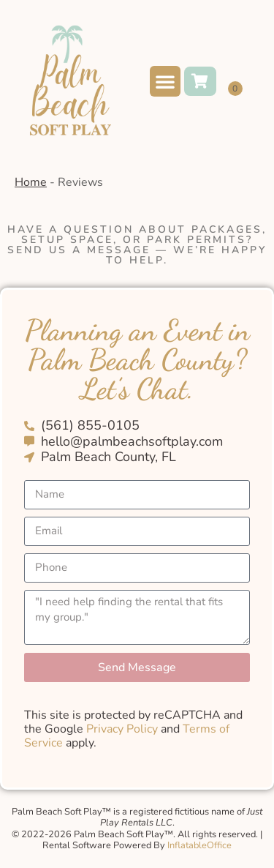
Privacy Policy (122, 729)
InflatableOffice (199, 845)
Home (31, 182)
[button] (165, 81)
